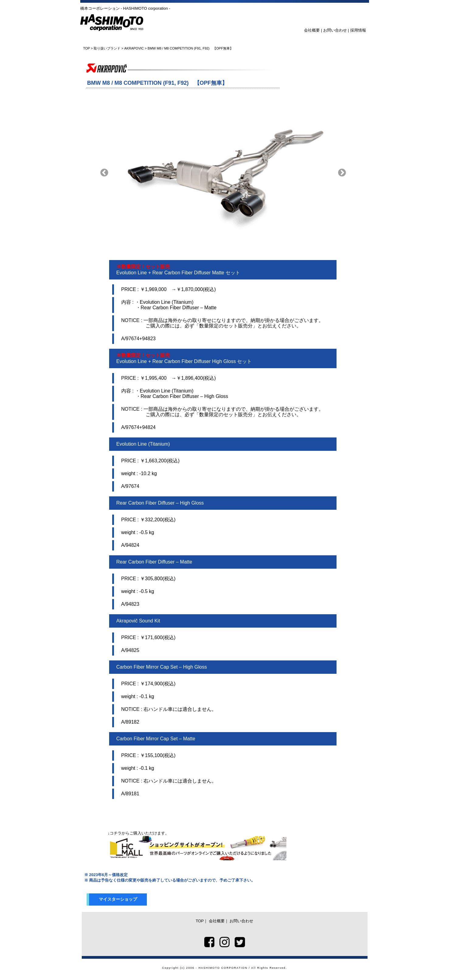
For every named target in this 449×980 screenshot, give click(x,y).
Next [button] (342, 173)
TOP (87, 48)
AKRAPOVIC (134, 48)
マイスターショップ (118, 899)
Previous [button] (104, 173)
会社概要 (312, 30)
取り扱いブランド (107, 48)
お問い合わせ (335, 30)
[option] (223, 173)
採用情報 (358, 30)
